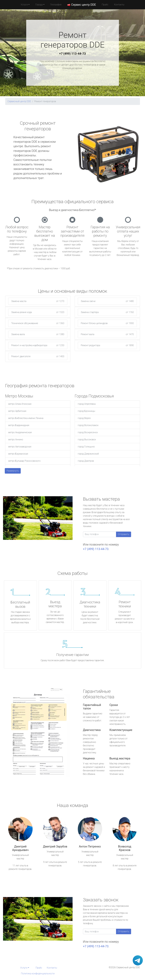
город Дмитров (86, 461)
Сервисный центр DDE (19, 101)
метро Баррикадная (19, 425)
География (56, 5)
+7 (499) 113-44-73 (73, 54)
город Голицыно (86, 447)
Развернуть (13, 471)
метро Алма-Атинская (20, 404)
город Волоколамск (88, 425)
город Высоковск (87, 440)
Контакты (119, 5)
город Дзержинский (88, 454)
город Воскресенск (88, 432)
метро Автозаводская (20, 447)
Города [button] (39, 5)
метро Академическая (20, 432)
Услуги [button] (24, 5)
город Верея (84, 418)
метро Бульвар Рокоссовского (24, 461)
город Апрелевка (87, 404)
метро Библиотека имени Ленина (26, 418)
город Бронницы (86, 411)
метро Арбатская (17, 411)
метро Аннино (16, 440)
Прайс (105, 5)
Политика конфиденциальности (38, 974)
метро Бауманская (18, 454)
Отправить (124, 534)
